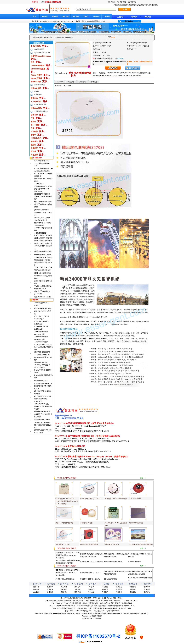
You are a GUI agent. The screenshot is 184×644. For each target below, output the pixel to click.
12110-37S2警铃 (135, 499)
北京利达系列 (36, 138)
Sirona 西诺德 (36, 78)
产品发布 (105, 587)
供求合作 (119, 589)
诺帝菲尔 (34, 115)
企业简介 (45, 16)
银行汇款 (64, 589)
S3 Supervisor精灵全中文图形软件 (141, 544)
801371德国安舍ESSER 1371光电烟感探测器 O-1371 (42, 163)
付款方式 (134, 17)
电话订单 (36, 589)
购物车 (113, 2)
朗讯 (32, 62)
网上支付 (64, 587)
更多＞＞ (143, 478)
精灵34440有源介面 (136, 523)
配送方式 (50, 587)
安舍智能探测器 (39, 85)
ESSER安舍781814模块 (42, 420)
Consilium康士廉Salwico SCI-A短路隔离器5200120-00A (43, 425)
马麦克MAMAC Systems (41, 56)
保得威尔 (34, 141)
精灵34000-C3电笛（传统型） (90, 579)
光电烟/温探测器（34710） (43, 255)
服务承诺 (133, 589)
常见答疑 (76, 16)
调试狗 (78, 21)
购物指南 (83, 82)
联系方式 (147, 587)
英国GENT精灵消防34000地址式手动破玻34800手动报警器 (43, 204)
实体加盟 (119, 587)
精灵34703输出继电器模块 (64, 523)
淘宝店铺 (65, 16)
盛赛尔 (33, 122)
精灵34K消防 (48, 37)
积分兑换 (91, 592)
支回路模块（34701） (63, 544)
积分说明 (120, 59)
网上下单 (36, 587)
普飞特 (33, 151)
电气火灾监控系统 (40, 105)
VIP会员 (91, 587)
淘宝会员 (91, 589)
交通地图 (147, 589)
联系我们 (148, 17)
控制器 (36, 91)
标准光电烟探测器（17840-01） (91, 499)
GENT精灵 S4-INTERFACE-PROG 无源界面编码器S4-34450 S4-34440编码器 (67, 501)
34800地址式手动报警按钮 (89, 544)
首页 (34, 16)
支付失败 (78, 592)
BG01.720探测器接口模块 (43, 308)
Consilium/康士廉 (38, 69)
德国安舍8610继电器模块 (42, 273)
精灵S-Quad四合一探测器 (42, 297)
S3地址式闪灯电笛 (86, 523)
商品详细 (60, 82)
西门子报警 (35, 125)
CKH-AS (102, 21)
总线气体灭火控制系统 (41, 210)
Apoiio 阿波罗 (36, 75)
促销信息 (94, 82)
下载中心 (86, 16)
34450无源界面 (92, 21)
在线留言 (147, 592)
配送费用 (50, 589)
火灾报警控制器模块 (41, 111)
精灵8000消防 (36, 108)
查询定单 (78, 587)
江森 (32, 118)
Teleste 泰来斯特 (38, 65)
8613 (73, 21)
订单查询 (107, 16)
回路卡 (84, 21)
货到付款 (64, 592)
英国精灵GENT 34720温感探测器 (116, 499)
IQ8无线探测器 (39, 49)
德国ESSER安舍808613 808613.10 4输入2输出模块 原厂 (43, 197)
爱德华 (33, 135)
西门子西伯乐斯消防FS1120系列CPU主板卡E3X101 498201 (42, 365)
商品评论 (71, 82)
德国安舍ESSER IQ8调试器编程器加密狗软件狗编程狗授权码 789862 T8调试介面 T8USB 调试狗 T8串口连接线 (43, 243)
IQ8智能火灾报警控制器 (42, 53)
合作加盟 (55, 16)
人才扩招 (120, 17)
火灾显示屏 (38, 95)
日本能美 (34, 131)
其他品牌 (34, 155)
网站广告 (105, 589)
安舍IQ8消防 (36, 46)
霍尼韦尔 (34, 98)
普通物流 (50, 592)
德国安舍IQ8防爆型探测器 (43, 251)
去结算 (113, 37)
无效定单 (78, 589)
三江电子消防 (36, 102)
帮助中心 (96, 16)
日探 (32, 128)
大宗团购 (36, 592)
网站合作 (119, 592)
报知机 (33, 145)
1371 (68, 21)
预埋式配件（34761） (112, 544)
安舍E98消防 (36, 82)
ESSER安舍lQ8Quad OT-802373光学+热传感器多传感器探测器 (43, 414)
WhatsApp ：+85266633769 (50, 21)
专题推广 (105, 592)
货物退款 (133, 592)
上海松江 (34, 148)
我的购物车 (129, 21)
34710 (63, 21)
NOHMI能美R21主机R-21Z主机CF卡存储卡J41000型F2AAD (43, 386)
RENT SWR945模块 (41, 381)
